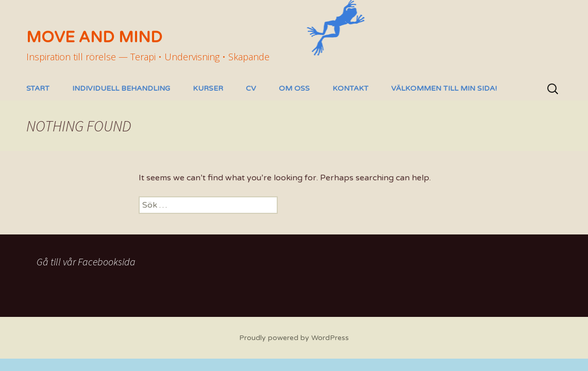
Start (38, 88)
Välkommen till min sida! (444, 88)
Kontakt (350, 88)
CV (251, 88)
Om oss (294, 88)
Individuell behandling (121, 88)
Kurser (208, 88)
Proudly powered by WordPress (294, 338)
